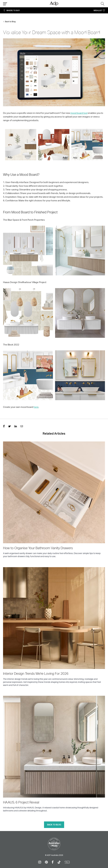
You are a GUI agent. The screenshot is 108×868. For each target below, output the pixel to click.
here (36, 407)
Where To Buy (13, 10)
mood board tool (79, 113)
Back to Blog (10, 22)
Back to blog (54, 825)
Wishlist (98, 10)
